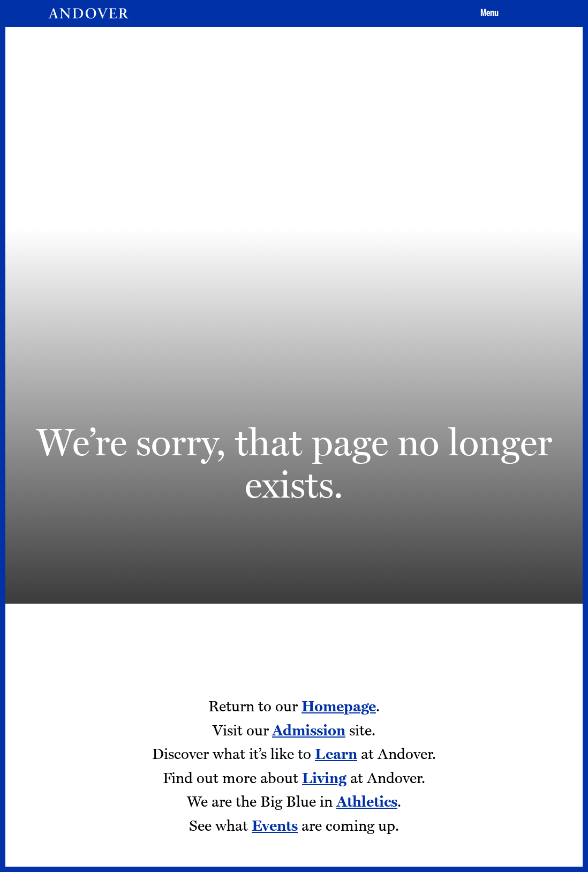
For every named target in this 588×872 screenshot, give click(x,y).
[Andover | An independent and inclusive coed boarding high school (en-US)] (88, 13)
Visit (277, 490)
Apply (366, 490)
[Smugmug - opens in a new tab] (458, 768)
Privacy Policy (259, 736)
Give (455, 490)
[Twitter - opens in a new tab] (458, 728)
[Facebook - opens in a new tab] (420, 728)
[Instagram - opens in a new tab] (382, 728)
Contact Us (254, 719)
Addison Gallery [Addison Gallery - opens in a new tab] (129, 753)
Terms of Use (258, 753)
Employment (123, 719)
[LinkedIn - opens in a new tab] (420, 768)
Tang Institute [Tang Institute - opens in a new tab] (125, 736)
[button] (488, 13)
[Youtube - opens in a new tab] (382, 768)
